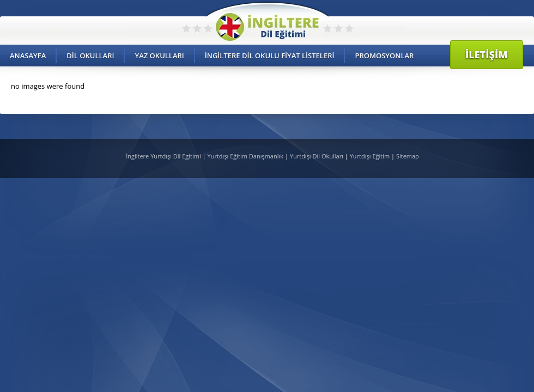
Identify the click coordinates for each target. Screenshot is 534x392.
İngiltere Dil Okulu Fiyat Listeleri (270, 56)
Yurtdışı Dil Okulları (317, 156)
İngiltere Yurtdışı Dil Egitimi (164, 156)
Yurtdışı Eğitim (370, 156)
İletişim (487, 54)
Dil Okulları (90, 56)
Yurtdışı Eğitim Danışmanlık (246, 156)
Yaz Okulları (159, 56)
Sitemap (408, 156)
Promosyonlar (384, 56)
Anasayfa (28, 56)
